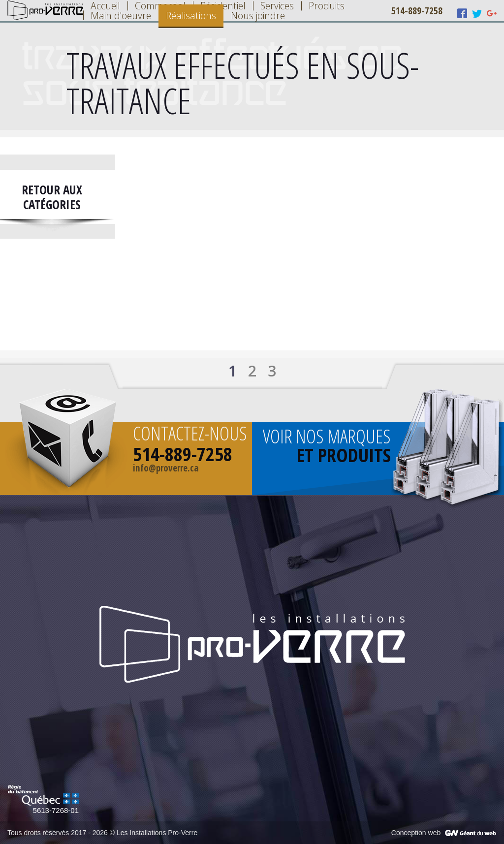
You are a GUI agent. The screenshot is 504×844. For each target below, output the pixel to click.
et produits (344, 455)
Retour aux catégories (52, 197)
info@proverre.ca (166, 468)
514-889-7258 (417, 11)
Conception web (416, 833)
